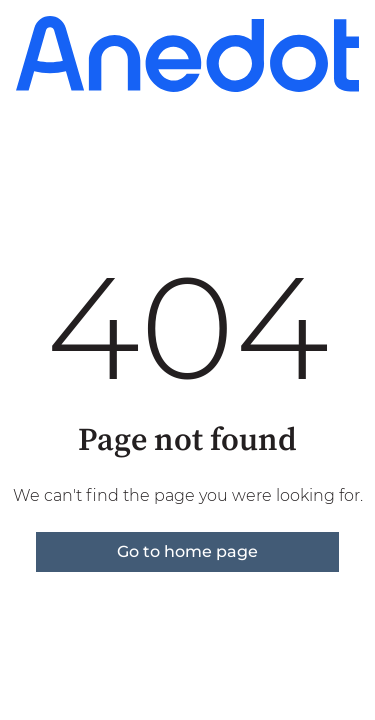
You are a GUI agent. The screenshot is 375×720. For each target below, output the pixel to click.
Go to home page (187, 551)
